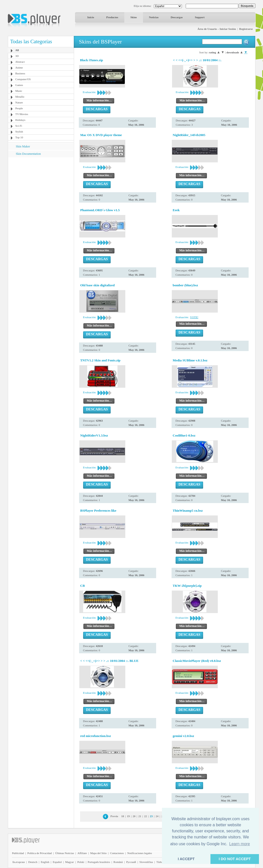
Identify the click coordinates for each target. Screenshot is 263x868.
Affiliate (82, 853)
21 (140, 816)
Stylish (19, 132)
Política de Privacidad (40, 853)
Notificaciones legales (140, 853)
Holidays (20, 120)
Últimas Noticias (65, 853)
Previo (114, 816)
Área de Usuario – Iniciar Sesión (217, 29)
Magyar (69, 862)
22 (146, 816)
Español (57, 862)
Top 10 (19, 137)
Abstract (20, 62)
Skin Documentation (28, 154)
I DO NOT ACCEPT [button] (235, 859)
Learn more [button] (240, 844)
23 (151, 816)
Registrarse (246, 29)
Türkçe (160, 862)
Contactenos (117, 853)
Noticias (154, 17)
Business (20, 73)
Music (19, 91)
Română (118, 862)
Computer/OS (23, 79)
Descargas (177, 17)
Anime (19, 68)
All (17, 50)
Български (19, 862)
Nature (19, 102)
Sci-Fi (19, 126)
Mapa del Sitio (98, 853)
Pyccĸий (131, 862)
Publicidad (18, 853)
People (19, 108)
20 (134, 816)
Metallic (20, 97)
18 (123, 816)
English (45, 862)
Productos (112, 17)
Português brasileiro (99, 862)
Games (19, 85)
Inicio (91, 17)
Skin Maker (23, 146)
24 (157, 816)
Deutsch (33, 862)
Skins (134, 17)
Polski (81, 862)
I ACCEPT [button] (186, 859)
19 (128, 816)
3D (17, 56)
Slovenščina (146, 862)
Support (200, 17)
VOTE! (194, 317)
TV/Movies (22, 114)
